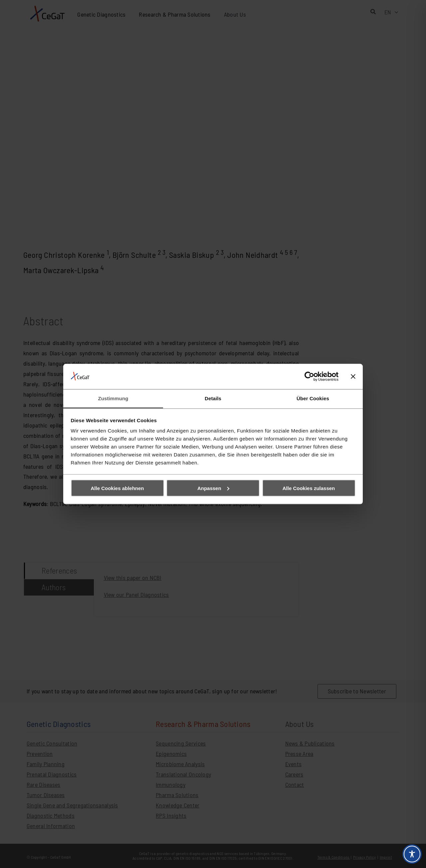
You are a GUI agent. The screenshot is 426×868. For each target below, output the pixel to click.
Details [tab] (213, 398)
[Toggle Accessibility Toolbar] (412, 854)
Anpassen (213, 488)
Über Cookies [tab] (313, 398)
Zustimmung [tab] (113, 398)
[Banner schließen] (353, 376)
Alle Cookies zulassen (309, 488)
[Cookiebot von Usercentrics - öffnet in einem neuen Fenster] (309, 376)
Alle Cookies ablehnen (117, 488)
